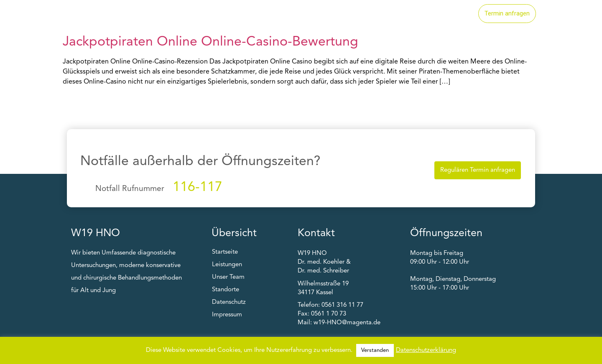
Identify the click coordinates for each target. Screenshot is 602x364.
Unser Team (445, 14)
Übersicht (234, 233)
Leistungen (340, 14)
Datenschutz (229, 302)
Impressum (227, 315)
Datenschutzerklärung (426, 350)
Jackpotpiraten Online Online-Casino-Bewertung (210, 42)
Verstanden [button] (375, 350)
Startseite (289, 14)
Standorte (392, 14)
